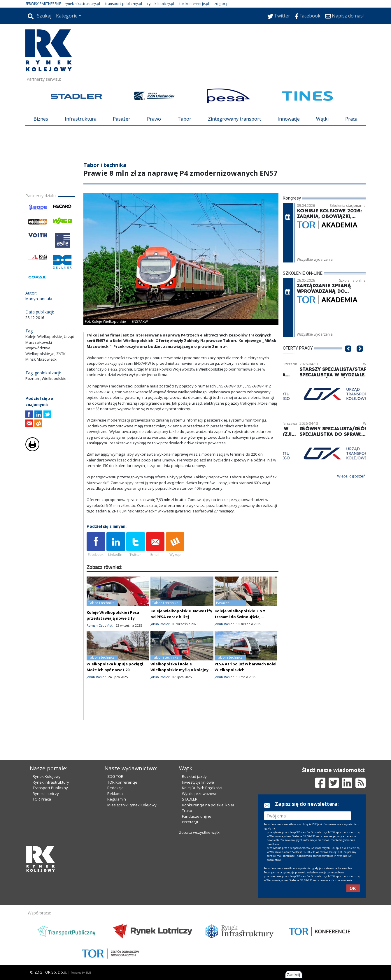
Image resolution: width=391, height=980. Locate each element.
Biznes (41, 119)
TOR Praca (42, 799)
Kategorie (67, 16)
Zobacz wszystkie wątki (200, 832)
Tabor (184, 119)
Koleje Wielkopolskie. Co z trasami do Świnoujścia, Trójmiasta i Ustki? (240, 617)
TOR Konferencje (122, 782)
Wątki (322, 119)
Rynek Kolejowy (47, 776)
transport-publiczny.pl (124, 4)
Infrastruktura (81, 119)
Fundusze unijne (197, 816)
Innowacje (289, 119)
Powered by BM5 (81, 973)
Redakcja (115, 788)
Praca (351, 119)
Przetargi (190, 822)
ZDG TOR (115, 776)
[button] (348, 357)
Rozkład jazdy (194, 776)
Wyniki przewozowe (200, 794)
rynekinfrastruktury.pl (82, 4)
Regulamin (117, 799)
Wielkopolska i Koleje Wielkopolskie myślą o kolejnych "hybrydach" (182, 670)
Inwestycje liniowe (198, 782)
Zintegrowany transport (234, 119)
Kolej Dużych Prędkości (202, 788)
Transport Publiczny (50, 788)
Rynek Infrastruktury (51, 782)
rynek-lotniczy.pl (161, 4)
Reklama (115, 794)
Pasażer (122, 119)
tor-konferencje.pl (194, 4)
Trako (187, 810)
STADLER (190, 799)
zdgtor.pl (222, 4)
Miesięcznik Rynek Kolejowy (132, 805)
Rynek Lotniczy (46, 794)
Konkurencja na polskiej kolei (208, 805)
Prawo (154, 119)
